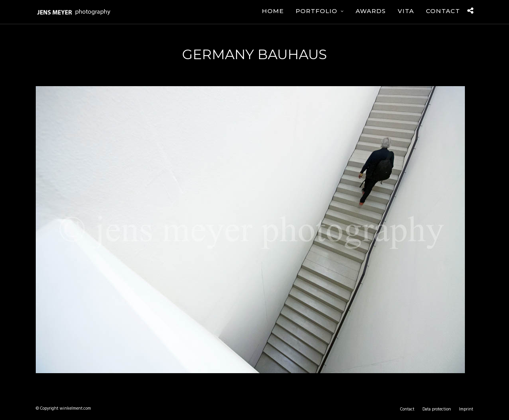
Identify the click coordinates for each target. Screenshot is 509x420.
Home (273, 11)
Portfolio (316, 11)
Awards (371, 11)
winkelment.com (75, 408)
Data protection (437, 409)
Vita (406, 11)
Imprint (466, 409)
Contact (443, 11)
